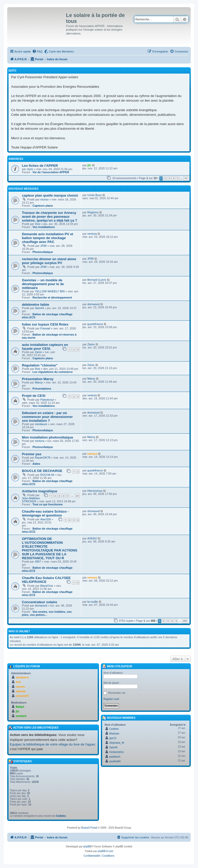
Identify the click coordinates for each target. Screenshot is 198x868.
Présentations (42, 389)
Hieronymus (95, 491)
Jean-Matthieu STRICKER (31, 500)
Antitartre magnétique (40, 491)
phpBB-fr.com (106, 851)
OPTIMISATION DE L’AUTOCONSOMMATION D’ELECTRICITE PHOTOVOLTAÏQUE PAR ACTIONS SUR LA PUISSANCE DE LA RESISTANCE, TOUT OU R (50, 548)
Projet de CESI (34, 396)
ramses (92, 454)
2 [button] (165, 178)
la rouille (93, 602)
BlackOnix (47, 586)
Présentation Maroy (38, 379)
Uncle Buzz (95, 195)
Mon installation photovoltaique (48, 437)
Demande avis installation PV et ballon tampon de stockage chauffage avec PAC (48, 238)
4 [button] (173, 178)
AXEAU (92, 538)
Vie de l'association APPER (51, 172)
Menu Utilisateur (117, 667)
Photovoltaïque (43, 252)
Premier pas (32, 454)
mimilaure (41, 424)
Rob (37, 369)
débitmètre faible (36, 305)
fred (18, 682)
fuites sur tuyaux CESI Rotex (45, 324)
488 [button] (185, 621)
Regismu (93, 212)
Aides (36, 464)
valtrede (21, 691)
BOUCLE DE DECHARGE (42, 471)
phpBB (87, 847)
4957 (38, 562)
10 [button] (186, 178)
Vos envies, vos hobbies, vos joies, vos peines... (47, 613)
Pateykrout (47, 400)
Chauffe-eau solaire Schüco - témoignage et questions (45, 513)
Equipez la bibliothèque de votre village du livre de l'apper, (53, 744)
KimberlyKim (117, 752)
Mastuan (114, 734)
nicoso (44, 199)
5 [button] (178, 178)
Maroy (39, 382)
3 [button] (169, 178)
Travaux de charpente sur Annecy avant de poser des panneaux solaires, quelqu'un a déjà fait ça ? (49, 217)
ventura (92, 234)
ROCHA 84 (47, 475)
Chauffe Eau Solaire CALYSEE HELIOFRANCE (46, 580)
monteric (21, 716)
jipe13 (113, 738)
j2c (89, 165)
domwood (94, 304)
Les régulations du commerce (53, 372)
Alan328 (45, 519)
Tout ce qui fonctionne (48, 504)
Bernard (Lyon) (97, 280)
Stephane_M (117, 743)
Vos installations (44, 227)
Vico (38, 224)
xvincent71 (22, 696)
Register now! (111, 699)
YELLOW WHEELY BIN (50, 291)
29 (77, 496)
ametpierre (22, 677)
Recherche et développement (52, 297)
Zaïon (38, 352)
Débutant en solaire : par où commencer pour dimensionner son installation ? (47, 417)
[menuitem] (37, 51)
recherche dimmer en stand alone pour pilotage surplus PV (49, 261)
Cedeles (61, 816)
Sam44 (39, 308)
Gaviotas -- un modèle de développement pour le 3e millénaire (43, 284)
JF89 (43, 246)
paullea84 (115, 761)
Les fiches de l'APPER (40, 166)
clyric (30, 169)
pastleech (115, 757)
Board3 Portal (89, 828)
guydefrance (95, 324)
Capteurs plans (43, 206)
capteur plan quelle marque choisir (50, 195)
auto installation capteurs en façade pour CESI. (45, 347)
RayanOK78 (43, 458)
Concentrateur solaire (39, 602)
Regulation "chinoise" (40, 365)
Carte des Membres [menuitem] (61, 51)
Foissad (45, 328)
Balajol (20, 707)
